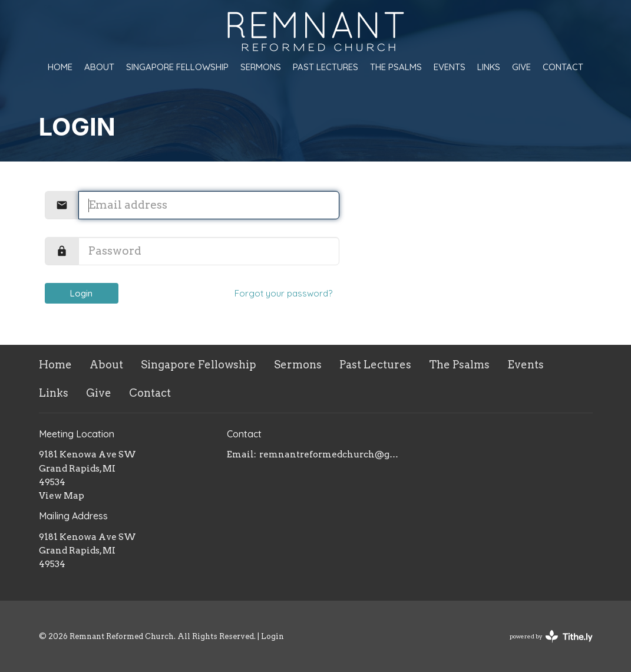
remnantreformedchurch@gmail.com (331, 454)
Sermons (261, 67)
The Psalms (396, 67)
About (99, 67)
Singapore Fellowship (177, 67)
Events (450, 67)
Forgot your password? (283, 293)
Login (81, 293)
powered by (551, 636)
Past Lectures (326, 67)
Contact (563, 67)
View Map (62, 496)
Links (489, 67)
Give (521, 67)
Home (60, 67)
